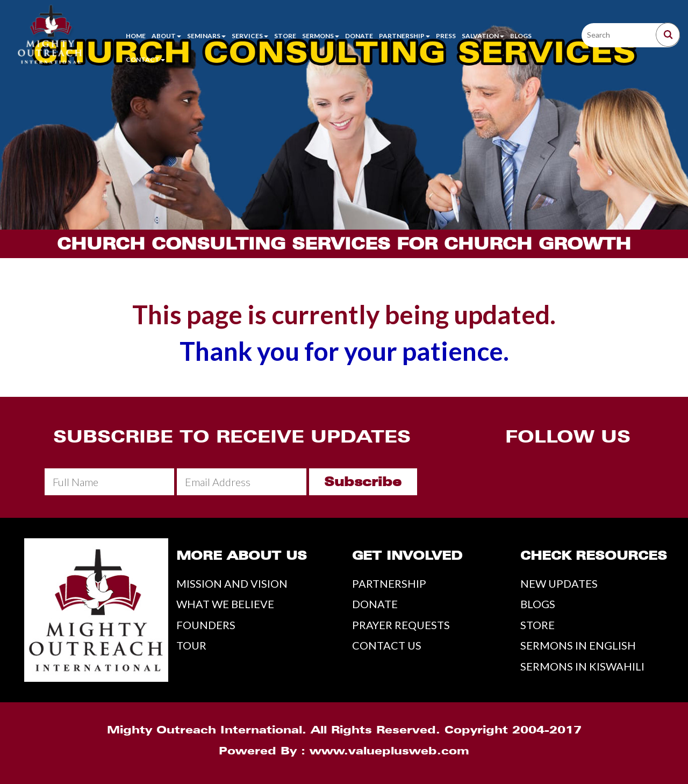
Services (250, 36)
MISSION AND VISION (232, 583)
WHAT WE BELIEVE (225, 604)
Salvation (483, 36)
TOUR (191, 645)
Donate (359, 36)
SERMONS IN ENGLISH (578, 645)
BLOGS (538, 604)
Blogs (521, 36)
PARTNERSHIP (389, 583)
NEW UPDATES (559, 583)
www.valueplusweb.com (389, 751)
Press (446, 36)
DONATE (375, 604)
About (166, 36)
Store (285, 36)
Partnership (404, 36)
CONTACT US (387, 645)
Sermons (321, 36)
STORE (537, 625)
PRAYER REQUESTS (401, 625)
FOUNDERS (206, 625)
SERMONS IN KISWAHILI (582, 666)
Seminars (206, 36)
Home (136, 36)
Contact (145, 59)
